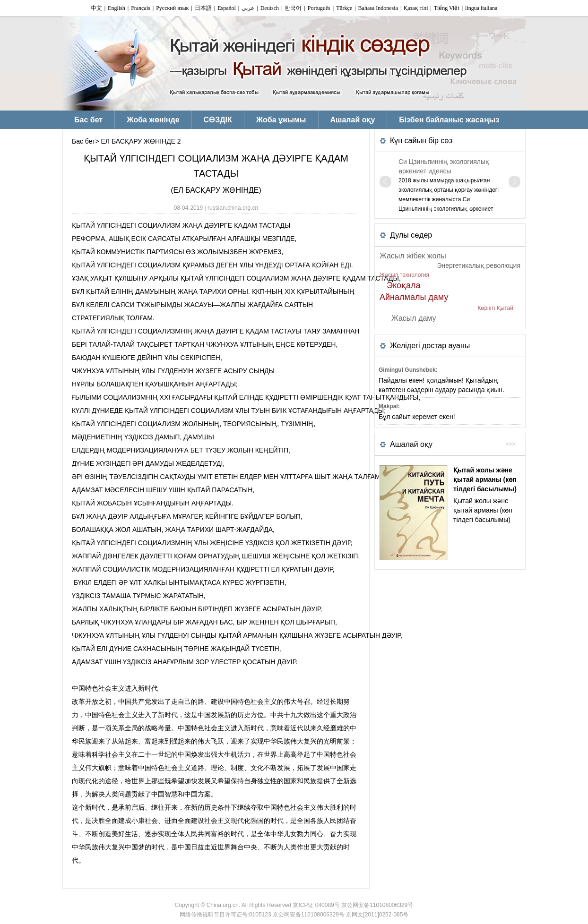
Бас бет (83, 141)
